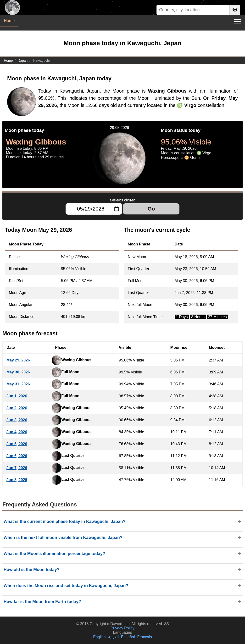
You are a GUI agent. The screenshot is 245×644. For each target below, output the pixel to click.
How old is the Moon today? (32, 570)
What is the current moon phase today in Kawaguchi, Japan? (64, 522)
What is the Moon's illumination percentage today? (54, 554)
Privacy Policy (122, 628)
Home (9, 21)
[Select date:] (94, 209)
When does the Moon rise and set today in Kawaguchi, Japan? (66, 586)
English (99, 637)
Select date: (122, 200)
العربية (113, 637)
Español (128, 637)
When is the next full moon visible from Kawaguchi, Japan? (63, 538)
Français (144, 637)
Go (151, 209)
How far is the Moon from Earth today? (42, 602)
